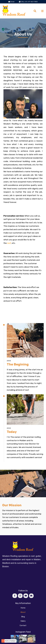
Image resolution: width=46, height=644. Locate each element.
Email (12, 2)
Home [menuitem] (23, 608)
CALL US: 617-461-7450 (29, 2)
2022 (9, 428)
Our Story (23, 30)
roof (9, 243)
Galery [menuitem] (23, 621)
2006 (9, 361)
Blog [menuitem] (23, 617)
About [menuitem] (23, 612)
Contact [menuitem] (23, 625)
